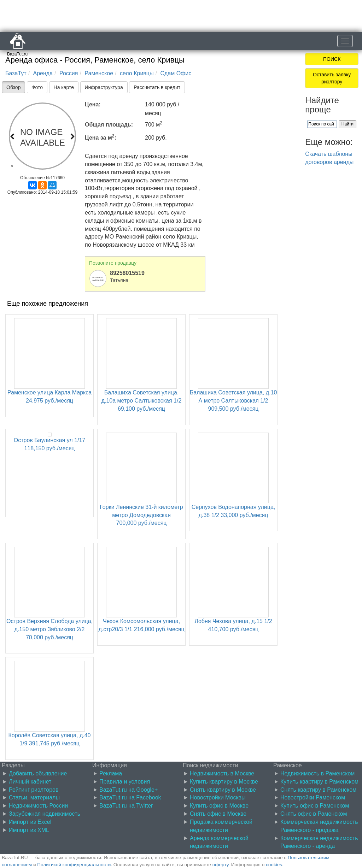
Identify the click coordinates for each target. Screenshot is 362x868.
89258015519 (127, 273)
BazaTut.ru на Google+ (129, 790)
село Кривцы (137, 73)
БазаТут (16, 73)
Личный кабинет (30, 782)
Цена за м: (101, 137)
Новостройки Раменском (313, 797)
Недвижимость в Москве (222, 773)
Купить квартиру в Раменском (319, 782)
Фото (37, 87)
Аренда (43, 73)
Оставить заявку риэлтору (332, 78)
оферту (220, 865)
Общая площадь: (109, 125)
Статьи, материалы (34, 797)
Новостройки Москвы (218, 797)
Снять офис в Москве (218, 814)
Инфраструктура (104, 87)
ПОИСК (332, 59)
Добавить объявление (38, 773)
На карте (64, 87)
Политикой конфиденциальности (74, 865)
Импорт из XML (29, 830)
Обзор (13, 87)
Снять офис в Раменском (314, 814)
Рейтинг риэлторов (34, 790)
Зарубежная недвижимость (45, 814)
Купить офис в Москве (219, 806)
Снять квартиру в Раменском (318, 790)
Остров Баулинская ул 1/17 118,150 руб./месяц (49, 442)
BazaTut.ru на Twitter (126, 806)
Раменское (99, 73)
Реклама (111, 773)
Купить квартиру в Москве (224, 782)
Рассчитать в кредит (157, 87)
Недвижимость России (38, 806)
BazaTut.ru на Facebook (130, 797)
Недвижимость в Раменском (317, 773)
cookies (274, 865)
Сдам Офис (176, 73)
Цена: (93, 104)
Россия (69, 73)
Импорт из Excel (30, 822)
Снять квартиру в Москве (223, 790)
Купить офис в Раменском (315, 806)
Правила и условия (125, 782)
